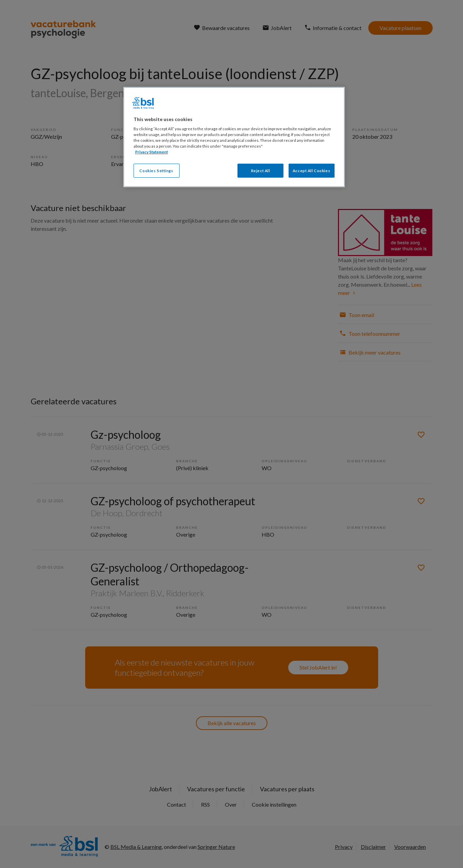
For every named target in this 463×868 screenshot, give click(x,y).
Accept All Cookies (311, 171)
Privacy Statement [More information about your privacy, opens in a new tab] (152, 152)
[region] (234, 137)
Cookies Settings (156, 171)
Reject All (261, 171)
